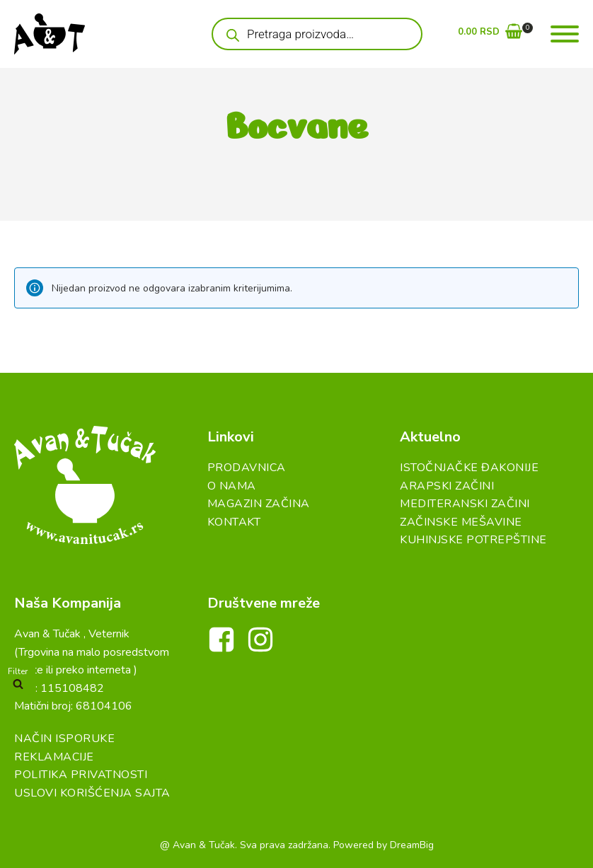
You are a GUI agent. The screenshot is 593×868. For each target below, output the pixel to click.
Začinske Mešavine (461, 522)
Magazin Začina (259, 504)
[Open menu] (565, 34)
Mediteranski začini (465, 504)
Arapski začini (447, 486)
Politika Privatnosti (81, 775)
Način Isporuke (64, 739)
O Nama (232, 486)
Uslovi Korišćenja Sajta (92, 793)
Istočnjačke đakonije (469, 468)
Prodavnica (247, 468)
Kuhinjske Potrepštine (473, 540)
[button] (490, 34)
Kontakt (234, 522)
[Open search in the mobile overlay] (317, 34)
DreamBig (412, 845)
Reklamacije (54, 757)
